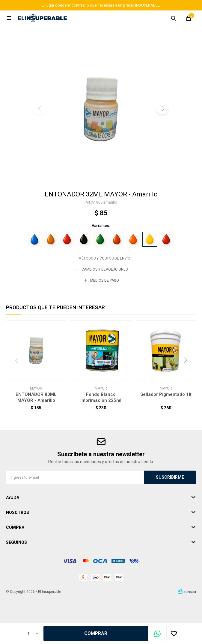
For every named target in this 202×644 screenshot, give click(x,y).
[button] (162, 109)
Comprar (96, 633)
